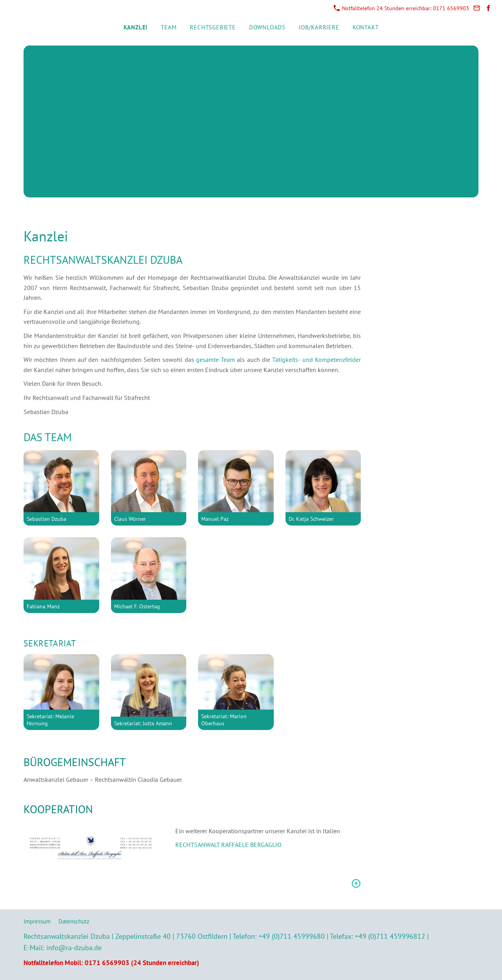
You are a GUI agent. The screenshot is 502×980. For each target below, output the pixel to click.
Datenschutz (74, 921)
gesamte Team (217, 360)
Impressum (37, 921)
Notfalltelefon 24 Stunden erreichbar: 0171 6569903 (401, 8)
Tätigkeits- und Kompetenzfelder (316, 360)
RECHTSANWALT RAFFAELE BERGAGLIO (228, 845)
